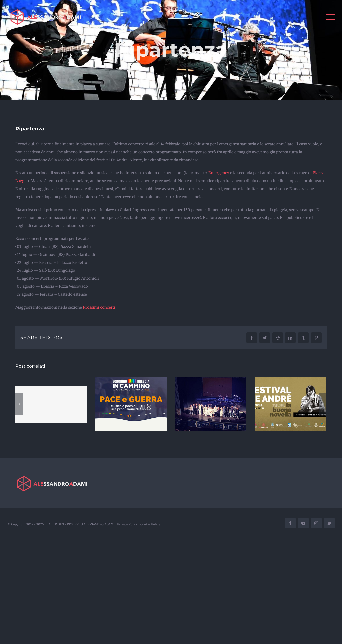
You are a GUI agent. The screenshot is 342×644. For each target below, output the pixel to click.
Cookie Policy (150, 524)
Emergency (219, 173)
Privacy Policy (127, 524)
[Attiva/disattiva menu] (330, 17)
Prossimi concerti (99, 307)
